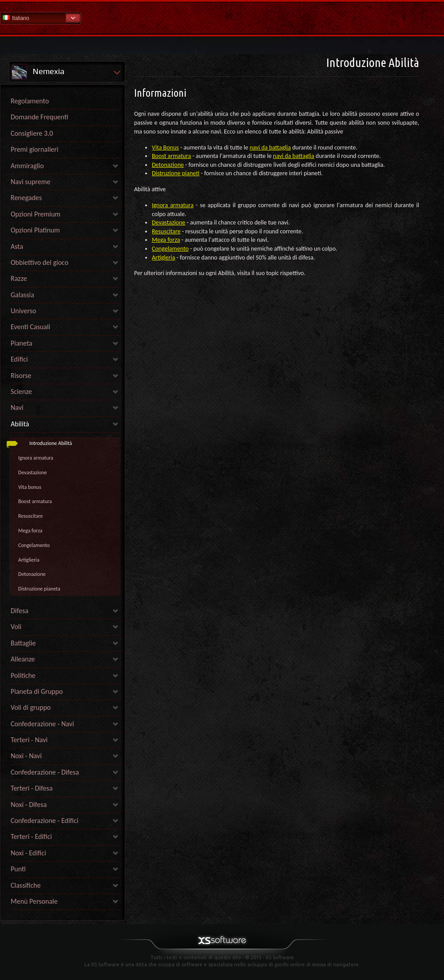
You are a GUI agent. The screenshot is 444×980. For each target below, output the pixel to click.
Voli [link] (16, 627)
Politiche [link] (23, 675)
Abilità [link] (20, 424)
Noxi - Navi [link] (26, 756)
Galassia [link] (22, 295)
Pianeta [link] (22, 343)
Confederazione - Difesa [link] (45, 772)
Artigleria (163, 258)
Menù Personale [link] (34, 901)
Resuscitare (30, 516)
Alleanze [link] (23, 659)
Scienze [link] (21, 392)
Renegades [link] (26, 198)
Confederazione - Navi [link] (42, 724)
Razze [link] (19, 278)
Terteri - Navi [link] (29, 740)
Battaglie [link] (23, 643)
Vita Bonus (165, 148)
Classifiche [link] (26, 885)
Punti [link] (18, 869)
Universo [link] (23, 311)
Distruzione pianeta (39, 589)
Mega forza (30, 531)
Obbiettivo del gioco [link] (40, 262)
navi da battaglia (270, 148)
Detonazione (32, 574)
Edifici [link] (19, 359)
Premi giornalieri (35, 149)
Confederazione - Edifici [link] (45, 821)
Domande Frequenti (40, 117)
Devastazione (33, 472)
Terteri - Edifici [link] (31, 836)
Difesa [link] (20, 611)
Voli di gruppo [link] (31, 707)
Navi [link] (17, 407)
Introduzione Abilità (51, 443)
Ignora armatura (36, 458)
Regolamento (30, 101)
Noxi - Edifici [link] (28, 853)
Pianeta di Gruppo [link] (37, 691)
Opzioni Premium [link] (36, 214)
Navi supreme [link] (30, 182)
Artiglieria (29, 560)
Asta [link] (17, 246)
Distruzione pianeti (176, 173)
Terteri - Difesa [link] (32, 788)
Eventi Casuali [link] (30, 327)
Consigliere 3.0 (32, 133)
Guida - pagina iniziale (222, 18)
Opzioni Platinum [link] (35, 230)
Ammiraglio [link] (27, 166)
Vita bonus (30, 487)
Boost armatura (35, 501)
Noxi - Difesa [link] (29, 805)
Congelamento (34, 545)
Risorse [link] (21, 376)
